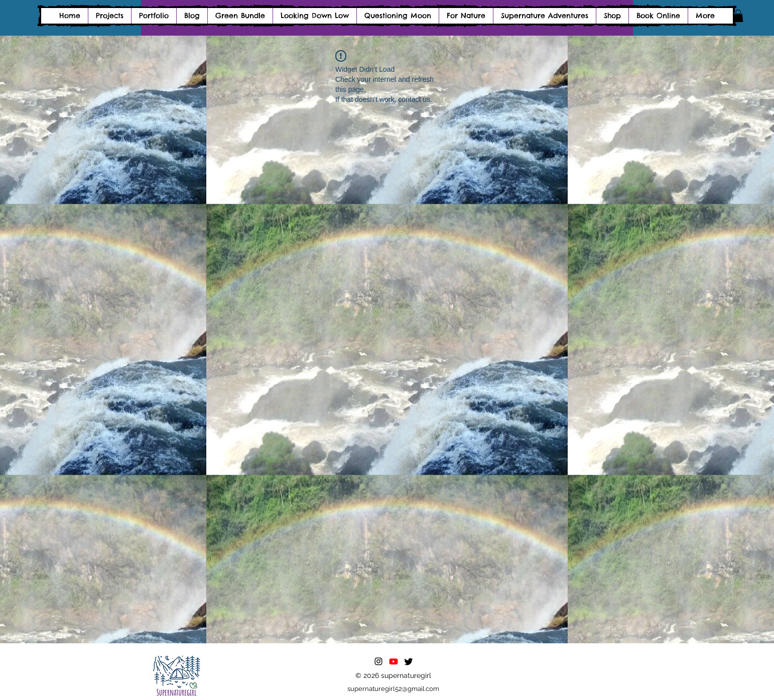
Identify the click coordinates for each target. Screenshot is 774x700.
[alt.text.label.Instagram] (378, 661)
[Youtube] (394, 661)
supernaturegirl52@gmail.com (393, 689)
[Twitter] (409, 661)
